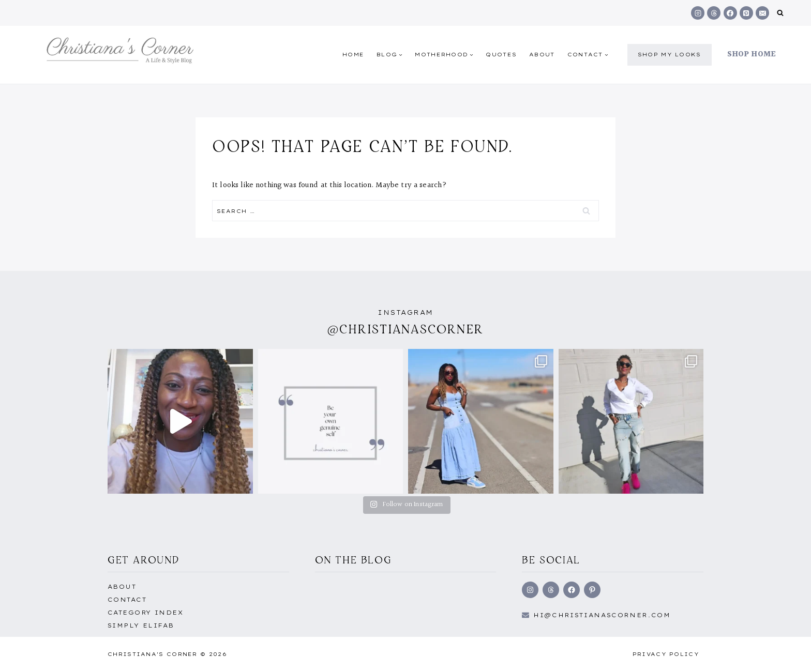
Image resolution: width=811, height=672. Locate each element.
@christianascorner (405, 329)
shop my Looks (670, 55)
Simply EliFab (141, 625)
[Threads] (714, 13)
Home (353, 55)
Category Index (145, 613)
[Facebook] (730, 13)
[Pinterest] (746, 13)
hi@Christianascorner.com (602, 615)
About (542, 55)
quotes (501, 55)
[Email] (762, 13)
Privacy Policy (666, 654)
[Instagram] (698, 13)
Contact (127, 600)
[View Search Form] (780, 13)
